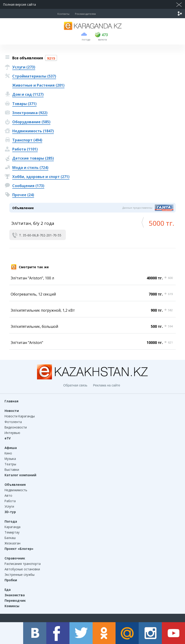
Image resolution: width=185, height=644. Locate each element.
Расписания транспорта (23, 564)
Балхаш (10, 538)
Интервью (12, 433)
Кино (8, 453)
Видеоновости (16, 427)
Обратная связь (75, 385)
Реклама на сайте (107, 385)
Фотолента (13, 422)
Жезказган (12, 543)
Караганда (12, 527)
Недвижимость (16, 490)
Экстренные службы (20, 575)
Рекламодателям (85, 14)
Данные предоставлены (137, 208)
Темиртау (12, 532)
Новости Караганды (20, 416)
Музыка (10, 459)
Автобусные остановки (22, 569)
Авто (8, 495)
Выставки (12, 470)
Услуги (9, 506)
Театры (10, 464)
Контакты (63, 14)
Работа (10, 501)
